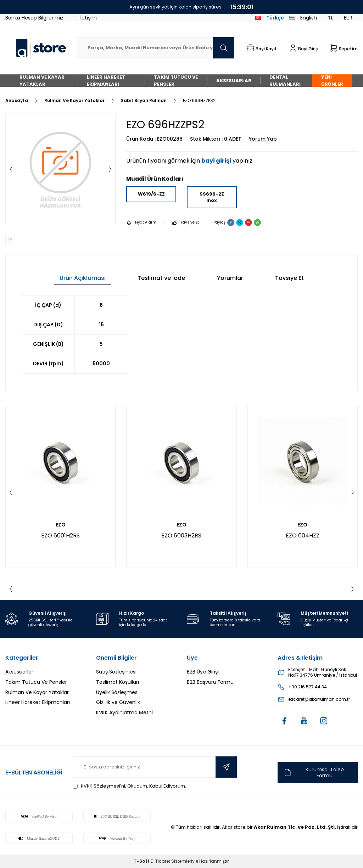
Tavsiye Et (185, 223)
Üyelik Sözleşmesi (117, 692)
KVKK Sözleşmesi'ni (103, 786)
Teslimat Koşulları (118, 682)
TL (330, 18)
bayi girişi (216, 161)
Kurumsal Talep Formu (314, 773)
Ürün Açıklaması (83, 278)
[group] (60, 169)
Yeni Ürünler (332, 81)
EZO (61, 525)
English (303, 18)
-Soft (142, 861)
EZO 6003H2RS (181, 536)
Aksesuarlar (234, 81)
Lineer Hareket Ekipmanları (106, 81)
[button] (11, 169)
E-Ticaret (160, 861)
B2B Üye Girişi (203, 672)
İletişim (88, 18)
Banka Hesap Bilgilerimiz (34, 18)
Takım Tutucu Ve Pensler (176, 81)
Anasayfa (17, 101)
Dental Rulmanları (285, 81)
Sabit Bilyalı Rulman (144, 101)
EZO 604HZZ (303, 536)
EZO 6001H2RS (60, 536)
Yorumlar (230, 278)
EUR (348, 18)
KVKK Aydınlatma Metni (124, 712)
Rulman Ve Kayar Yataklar (42, 81)
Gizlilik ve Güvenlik (118, 702)
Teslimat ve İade (161, 278)
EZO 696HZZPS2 (199, 101)
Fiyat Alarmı (142, 223)
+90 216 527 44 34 (308, 687)
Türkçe (270, 18)
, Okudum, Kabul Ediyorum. (129, 786)
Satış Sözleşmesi (116, 672)
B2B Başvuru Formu (210, 682)
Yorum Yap (263, 139)
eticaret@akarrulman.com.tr (319, 699)
